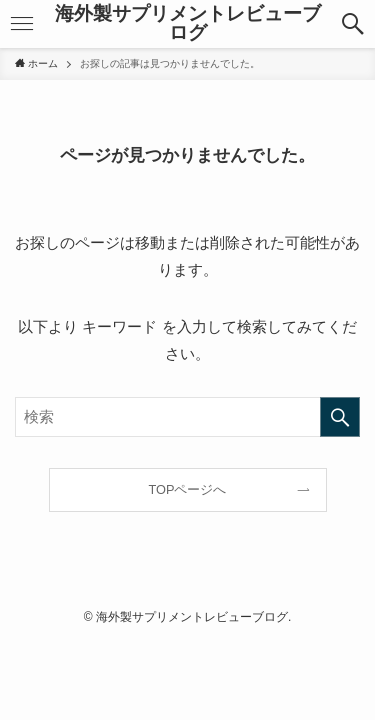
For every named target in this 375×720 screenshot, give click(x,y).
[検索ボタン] (353, 24)
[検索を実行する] (340, 417)
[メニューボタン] (21, 24)
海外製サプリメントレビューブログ (188, 24)
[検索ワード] (187, 417)
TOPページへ (188, 489)
